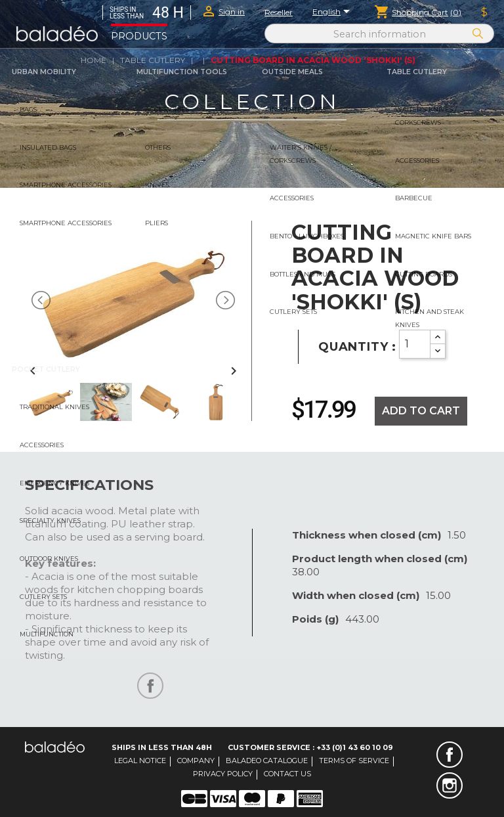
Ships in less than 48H (162, 747)
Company (196, 761)
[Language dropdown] (333, 12)
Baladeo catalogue (267, 761)
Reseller (279, 12)
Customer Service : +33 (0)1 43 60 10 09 (310, 747)
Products (139, 36)
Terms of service (354, 761)
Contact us (287, 774)
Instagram (450, 785)
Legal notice (140, 761)
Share (150, 686)
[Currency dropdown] (484, 12)
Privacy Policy (223, 774)
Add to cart (421, 411)
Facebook (450, 755)
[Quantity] (415, 344)
